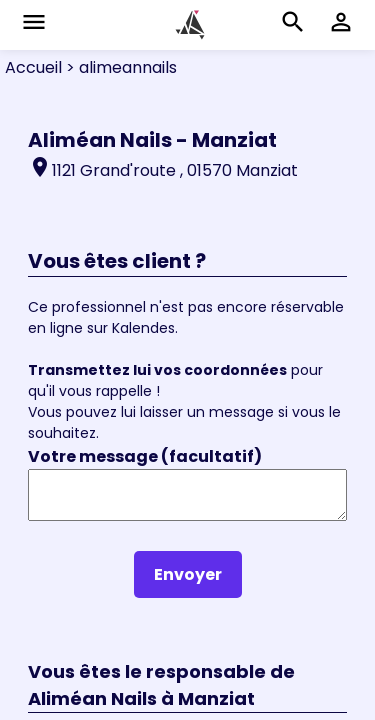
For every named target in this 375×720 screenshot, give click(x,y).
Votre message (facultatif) (145, 456)
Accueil (33, 67)
